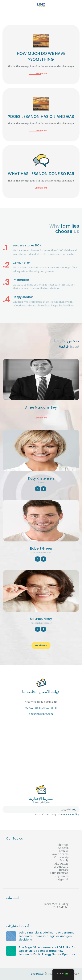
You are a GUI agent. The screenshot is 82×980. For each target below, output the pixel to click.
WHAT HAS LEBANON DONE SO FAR (41, 174)
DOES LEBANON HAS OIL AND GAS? (41, 116)
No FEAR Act (61, 907)
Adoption (63, 845)
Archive (64, 851)
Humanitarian (59, 873)
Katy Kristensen (41, 478)
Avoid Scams (60, 854)
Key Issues (62, 876)
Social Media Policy (56, 904)
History (64, 870)
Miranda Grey (41, 619)
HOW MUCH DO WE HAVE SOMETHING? (41, 56)
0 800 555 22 (49, 708)
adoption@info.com (41, 714)
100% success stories (27, 246)
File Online (62, 864)
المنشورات (62, 879)
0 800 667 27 (33, 708)
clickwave (37, 974)
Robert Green (41, 548)
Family (64, 860)
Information (21, 280)
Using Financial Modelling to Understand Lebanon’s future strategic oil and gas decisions (47, 936)
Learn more (41, 73)
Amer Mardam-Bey (41, 407)
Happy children (23, 297)
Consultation (22, 263)
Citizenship (61, 857)
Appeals (63, 848)
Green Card (61, 867)
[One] (41, 751)
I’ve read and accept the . (56, 815)
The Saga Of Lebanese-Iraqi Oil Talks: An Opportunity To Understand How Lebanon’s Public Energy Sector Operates (47, 951)
